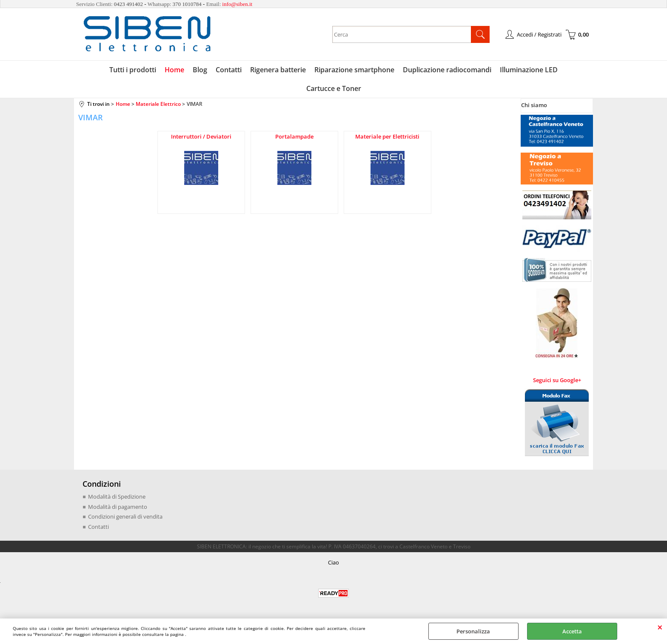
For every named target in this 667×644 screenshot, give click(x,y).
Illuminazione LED (529, 70)
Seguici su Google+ (557, 380)
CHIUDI (660, 627)
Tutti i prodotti (133, 70)
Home (174, 70)
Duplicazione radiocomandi (447, 70)
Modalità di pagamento (118, 507)
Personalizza (473, 631)
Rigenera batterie (278, 70)
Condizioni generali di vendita (125, 516)
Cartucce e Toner (334, 88)
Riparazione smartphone (354, 70)
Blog (200, 70)
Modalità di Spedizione (117, 496)
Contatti (229, 70)
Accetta (572, 631)
